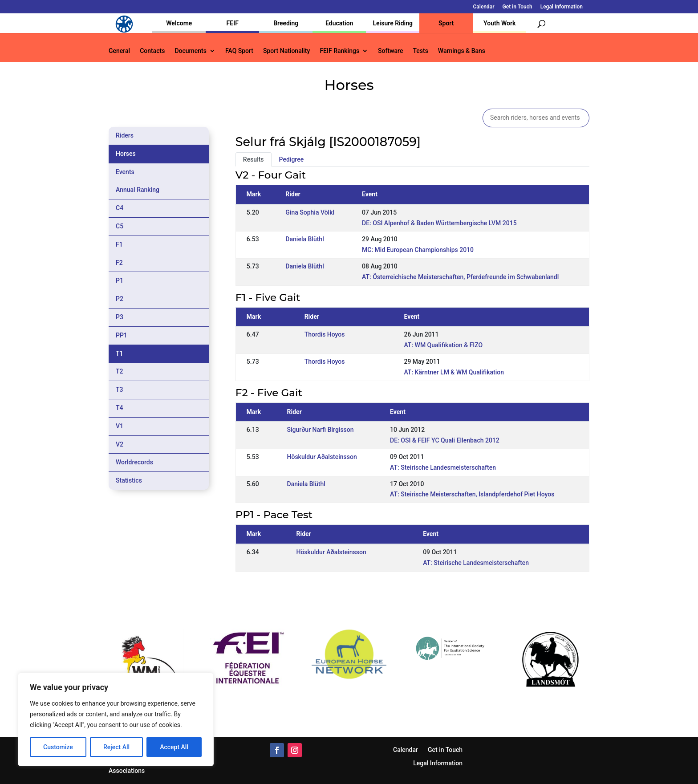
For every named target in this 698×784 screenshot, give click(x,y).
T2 (120, 371)
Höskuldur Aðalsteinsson (322, 457)
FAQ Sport (239, 51)
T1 (120, 353)
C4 (120, 208)
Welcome (179, 23)
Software (390, 51)
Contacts (152, 51)
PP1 (122, 335)
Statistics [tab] (129, 480)
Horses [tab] (126, 154)
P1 (120, 280)
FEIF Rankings (339, 51)
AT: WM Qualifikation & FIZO (443, 345)
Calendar (484, 7)
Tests (420, 51)
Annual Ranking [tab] (138, 190)
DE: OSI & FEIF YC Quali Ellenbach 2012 (445, 440)
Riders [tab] (125, 135)
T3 (120, 390)
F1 (119, 244)
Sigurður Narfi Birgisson (321, 430)
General (119, 51)
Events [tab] (125, 172)
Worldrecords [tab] (134, 462)
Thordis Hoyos (325, 334)
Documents (191, 51)
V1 (120, 426)
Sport (446, 23)
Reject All (116, 747)
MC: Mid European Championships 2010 (418, 250)
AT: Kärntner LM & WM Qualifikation (454, 372)
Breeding (286, 23)
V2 (120, 444)
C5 (120, 226)
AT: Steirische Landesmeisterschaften (443, 467)
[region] (116, 719)
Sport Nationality (286, 51)
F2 (119, 263)
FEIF (233, 23)
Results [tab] (254, 159)
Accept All (174, 747)
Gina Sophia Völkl (310, 212)
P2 (120, 299)
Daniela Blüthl (304, 239)
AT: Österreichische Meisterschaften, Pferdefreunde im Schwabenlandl (460, 277)
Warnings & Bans (462, 51)
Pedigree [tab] (292, 159)
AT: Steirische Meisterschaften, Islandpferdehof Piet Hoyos (472, 494)
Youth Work (499, 23)
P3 (120, 317)
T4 (120, 408)
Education (339, 23)
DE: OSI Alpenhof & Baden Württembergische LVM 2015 (439, 223)
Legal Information (562, 7)
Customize (58, 747)
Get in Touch (517, 7)
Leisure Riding (393, 23)
